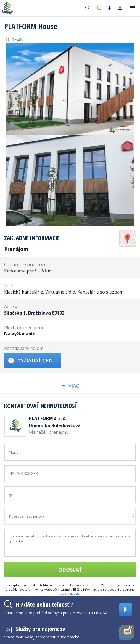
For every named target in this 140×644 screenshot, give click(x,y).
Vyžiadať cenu (33, 360)
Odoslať (70, 570)
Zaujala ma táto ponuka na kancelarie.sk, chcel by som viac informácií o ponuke (70, 543)
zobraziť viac (70, 594)
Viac (70, 386)
